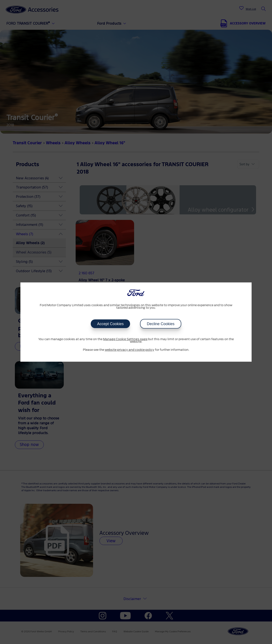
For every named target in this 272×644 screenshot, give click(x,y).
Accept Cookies (110, 324)
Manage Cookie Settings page (125, 339)
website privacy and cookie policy (130, 350)
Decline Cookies (161, 324)
